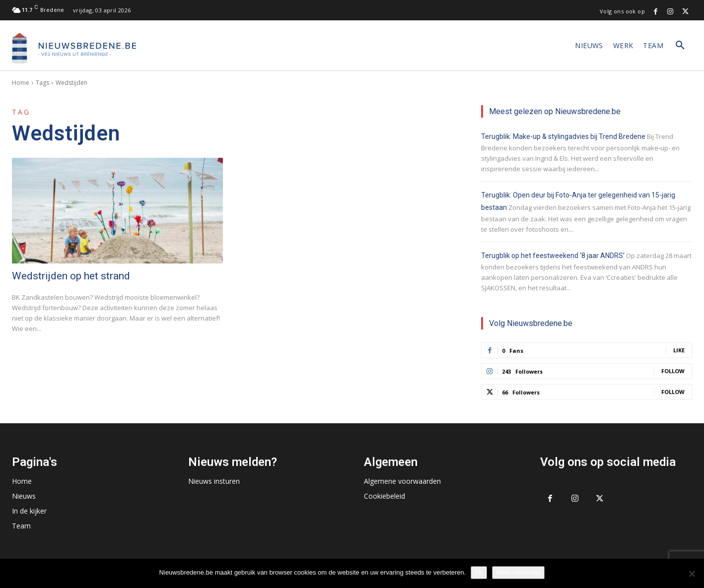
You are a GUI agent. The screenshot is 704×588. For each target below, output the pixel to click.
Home (21, 83)
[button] (680, 46)
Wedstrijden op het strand (71, 276)
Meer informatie (518, 572)
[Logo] (74, 48)
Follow (673, 371)
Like (679, 350)
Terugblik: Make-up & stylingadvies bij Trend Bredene (563, 136)
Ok (479, 572)
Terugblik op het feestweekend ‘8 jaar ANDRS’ (553, 256)
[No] (692, 574)
